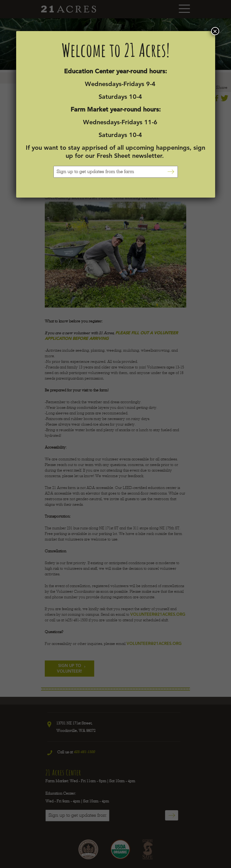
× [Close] (215, 31)
